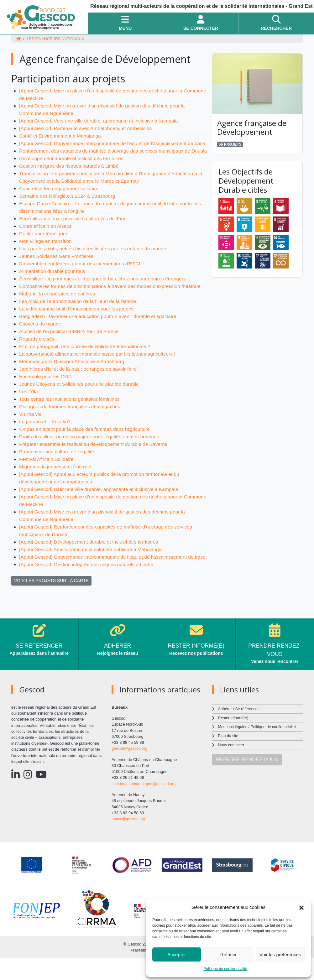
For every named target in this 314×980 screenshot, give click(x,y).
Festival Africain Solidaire (47, 474)
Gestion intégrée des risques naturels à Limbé (70, 181)
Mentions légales (233, 749)
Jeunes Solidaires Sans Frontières (57, 271)
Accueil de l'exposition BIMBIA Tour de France (70, 346)
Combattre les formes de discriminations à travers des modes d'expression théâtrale (112, 301)
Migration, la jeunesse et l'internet (56, 482)
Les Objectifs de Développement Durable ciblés (246, 181)
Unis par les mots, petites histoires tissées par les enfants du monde (95, 264)
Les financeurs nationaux (56, 39)
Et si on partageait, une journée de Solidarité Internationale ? (87, 361)
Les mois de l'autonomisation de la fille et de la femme (79, 316)
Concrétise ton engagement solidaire (60, 203)
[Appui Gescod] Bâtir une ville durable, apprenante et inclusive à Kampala (101, 504)
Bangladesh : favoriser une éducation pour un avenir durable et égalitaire (100, 331)
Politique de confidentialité (225, 969)
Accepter (177, 954)
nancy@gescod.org (129, 841)
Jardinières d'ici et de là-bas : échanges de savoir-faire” (81, 384)
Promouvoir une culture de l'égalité (58, 467)
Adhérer (225, 731)
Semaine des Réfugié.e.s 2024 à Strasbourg (68, 211)
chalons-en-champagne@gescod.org (144, 806)
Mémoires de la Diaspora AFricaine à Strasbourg (73, 376)
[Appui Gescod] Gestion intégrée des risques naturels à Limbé (88, 587)
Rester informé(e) (234, 740)
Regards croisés (37, 354)
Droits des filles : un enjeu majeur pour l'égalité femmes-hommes (91, 452)
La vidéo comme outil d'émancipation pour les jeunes (78, 324)
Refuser (229, 954)
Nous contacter (232, 766)
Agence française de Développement (252, 127)
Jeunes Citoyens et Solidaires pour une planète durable (81, 399)
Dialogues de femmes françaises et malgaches (71, 422)
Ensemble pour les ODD (46, 391)
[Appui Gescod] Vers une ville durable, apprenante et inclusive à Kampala (101, 121)
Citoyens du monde (41, 339)
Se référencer (248, 731)
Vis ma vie (31, 429)
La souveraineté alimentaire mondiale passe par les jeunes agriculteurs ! (99, 369)
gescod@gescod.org (130, 771)
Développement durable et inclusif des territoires (73, 173)
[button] (301, 907)
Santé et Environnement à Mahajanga (61, 136)
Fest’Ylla (29, 407)
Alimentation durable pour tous (53, 286)
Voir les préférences (280, 954)
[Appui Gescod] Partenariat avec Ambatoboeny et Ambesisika (87, 128)
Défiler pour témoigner (44, 249)
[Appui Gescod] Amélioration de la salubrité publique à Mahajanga (92, 564)
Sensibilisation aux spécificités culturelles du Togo (74, 234)
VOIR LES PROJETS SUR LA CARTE (51, 603)
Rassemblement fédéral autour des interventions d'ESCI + (84, 279)
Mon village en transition (46, 256)
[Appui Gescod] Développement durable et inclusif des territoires (91, 557)
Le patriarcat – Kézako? (46, 437)
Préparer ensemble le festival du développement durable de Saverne (95, 459)
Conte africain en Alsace (46, 241)
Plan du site (229, 758)
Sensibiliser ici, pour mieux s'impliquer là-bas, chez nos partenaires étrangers (105, 294)
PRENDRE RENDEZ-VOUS (247, 781)
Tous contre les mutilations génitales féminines (71, 414)
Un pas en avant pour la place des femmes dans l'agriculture (86, 444)
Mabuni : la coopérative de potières (58, 309)
